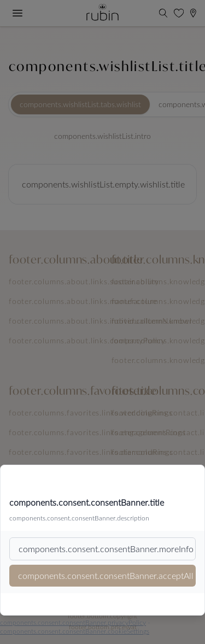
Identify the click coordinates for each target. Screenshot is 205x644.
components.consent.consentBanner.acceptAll (106, 575)
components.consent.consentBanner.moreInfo (106, 549)
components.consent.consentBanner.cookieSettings (75, 631)
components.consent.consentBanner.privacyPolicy (73, 622)
